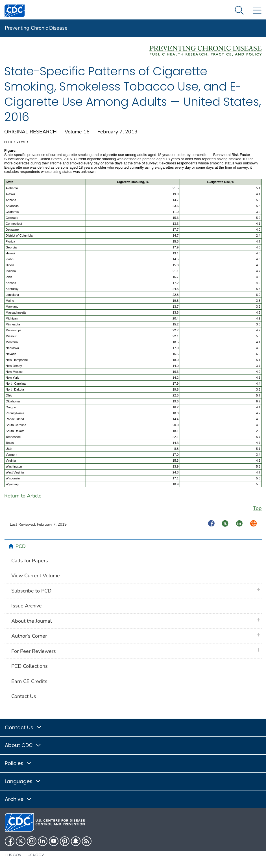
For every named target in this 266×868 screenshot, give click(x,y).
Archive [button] (18, 799)
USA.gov (36, 855)
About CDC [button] (23, 745)
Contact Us (24, 696)
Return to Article (23, 496)
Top (257, 508)
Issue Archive (27, 606)
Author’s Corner (29, 636)
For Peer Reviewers (34, 651)
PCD (21, 546)
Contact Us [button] (23, 727)
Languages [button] (23, 781)
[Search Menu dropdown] (239, 11)
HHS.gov (13, 855)
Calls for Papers (30, 561)
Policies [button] (18, 763)
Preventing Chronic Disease (36, 28)
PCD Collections (30, 666)
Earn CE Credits (29, 681)
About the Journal (31, 621)
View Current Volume (36, 576)
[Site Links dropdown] (257, 11)
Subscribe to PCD (31, 591)
